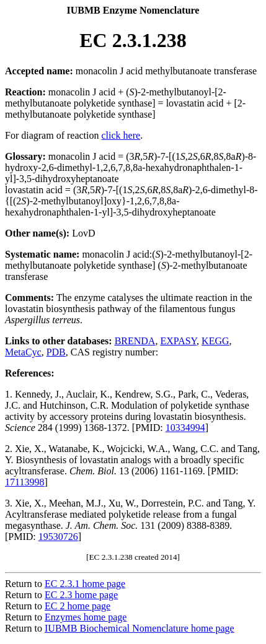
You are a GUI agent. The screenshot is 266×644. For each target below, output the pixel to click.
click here (121, 135)
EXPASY (178, 341)
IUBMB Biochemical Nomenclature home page (140, 628)
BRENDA (135, 341)
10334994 (185, 428)
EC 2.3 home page (81, 595)
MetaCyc (23, 352)
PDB (56, 352)
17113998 (24, 482)
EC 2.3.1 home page (85, 584)
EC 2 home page (78, 606)
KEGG (215, 341)
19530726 (58, 537)
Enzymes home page (86, 617)
